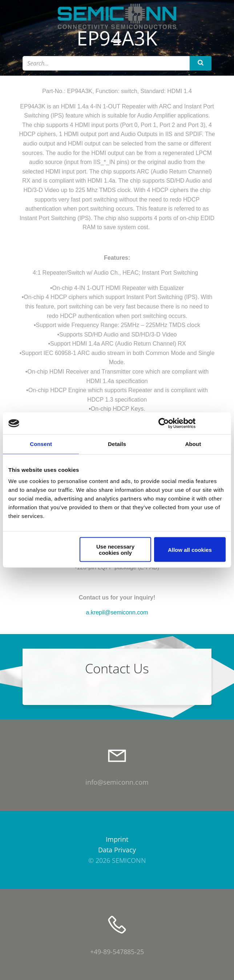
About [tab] (193, 444)
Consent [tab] (41, 444)
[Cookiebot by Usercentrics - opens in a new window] (164, 423)
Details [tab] (117, 444)
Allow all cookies (190, 549)
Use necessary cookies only (115, 550)
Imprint (117, 839)
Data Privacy (117, 850)
